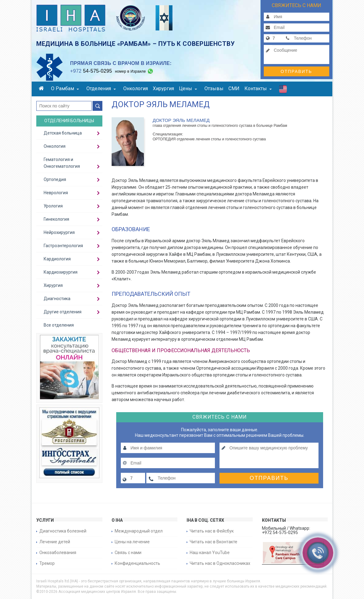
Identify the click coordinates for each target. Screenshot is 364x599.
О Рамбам (65, 88)
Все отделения (59, 325)
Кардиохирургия (61, 272)
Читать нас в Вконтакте (214, 542)
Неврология (56, 193)
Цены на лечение (132, 542)
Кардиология (57, 259)
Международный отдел (139, 531)
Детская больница (63, 133)
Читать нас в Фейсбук (212, 531)
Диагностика (57, 299)
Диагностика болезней (63, 531)
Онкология (136, 88)
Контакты (258, 88)
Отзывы (214, 88)
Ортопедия (55, 179)
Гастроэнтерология (63, 246)
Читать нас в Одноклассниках (220, 563)
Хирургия (163, 88)
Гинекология (56, 219)
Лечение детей (55, 542)
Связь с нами (128, 553)
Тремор (47, 563)
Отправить (296, 71)
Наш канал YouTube (210, 553)
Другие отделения (63, 312)
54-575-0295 (91, 71)
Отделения (101, 88)
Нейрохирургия (59, 232)
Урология (53, 206)
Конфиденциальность (137, 563)
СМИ (234, 88)
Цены (188, 88)
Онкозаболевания (58, 553)
